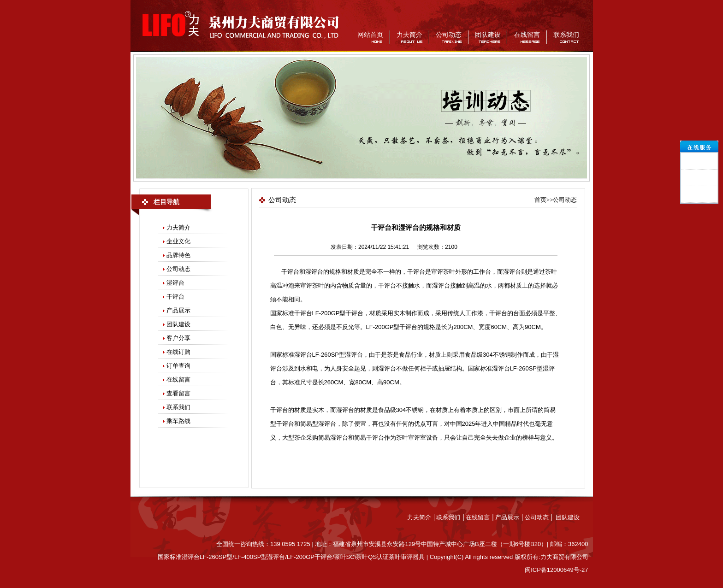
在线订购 (178, 352)
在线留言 (527, 35)
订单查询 (178, 366)
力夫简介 (409, 35)
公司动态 (449, 35)
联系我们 (566, 35)
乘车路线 (178, 421)
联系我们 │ (451, 517)
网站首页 (370, 35)
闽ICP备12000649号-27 (556, 570)
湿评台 (175, 283)
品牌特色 (178, 255)
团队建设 (488, 35)
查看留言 (178, 393)
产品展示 (178, 310)
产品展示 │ (510, 517)
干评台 (175, 297)
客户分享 (178, 338)
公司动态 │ (540, 517)
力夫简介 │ (422, 517)
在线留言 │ (480, 517)
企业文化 (178, 241)
